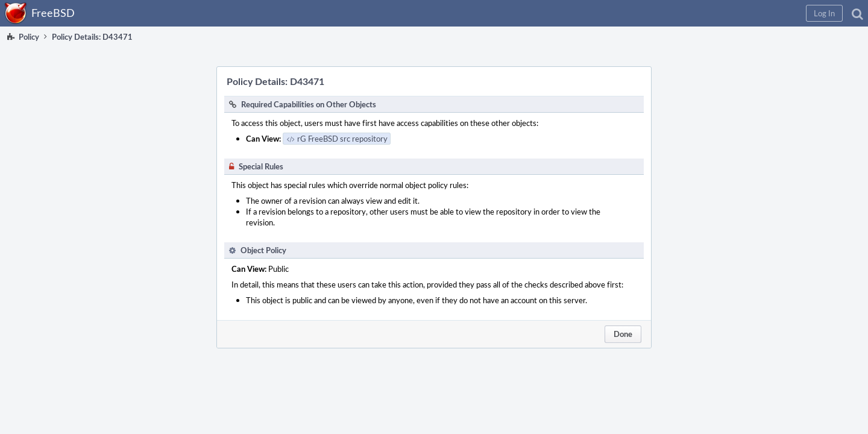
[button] (664, 13)
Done (623, 334)
